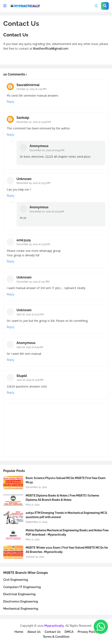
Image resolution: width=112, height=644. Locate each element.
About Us (34, 632)
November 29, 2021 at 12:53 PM (33, 183)
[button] (5, 6)
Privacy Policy (88, 632)
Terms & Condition (56, 637)
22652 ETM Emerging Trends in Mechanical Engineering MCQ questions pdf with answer (66, 515)
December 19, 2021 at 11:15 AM (33, 244)
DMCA (69, 632)
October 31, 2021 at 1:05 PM (31, 89)
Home (19, 632)
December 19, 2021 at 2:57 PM (33, 282)
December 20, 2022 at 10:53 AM (47, 212)
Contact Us (53, 632)
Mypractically (54, 626)
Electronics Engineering (21, 601)
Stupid (22, 376)
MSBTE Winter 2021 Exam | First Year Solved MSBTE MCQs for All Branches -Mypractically (67, 550)
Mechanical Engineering (21, 609)
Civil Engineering (16, 580)
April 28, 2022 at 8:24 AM (30, 347)
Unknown (24, 179)
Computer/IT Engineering (22, 587)
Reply (11, 102)
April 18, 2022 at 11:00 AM (30, 314)
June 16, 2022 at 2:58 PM (30, 380)
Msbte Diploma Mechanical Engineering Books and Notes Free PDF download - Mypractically (67, 532)
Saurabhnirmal (28, 85)
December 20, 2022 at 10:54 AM (47, 150)
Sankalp (23, 118)
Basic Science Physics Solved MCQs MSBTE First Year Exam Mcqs (66, 480)
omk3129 (24, 240)
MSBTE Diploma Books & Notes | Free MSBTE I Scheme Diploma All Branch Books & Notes (62, 498)
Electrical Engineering (19, 594)
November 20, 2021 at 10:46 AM (34, 122)
